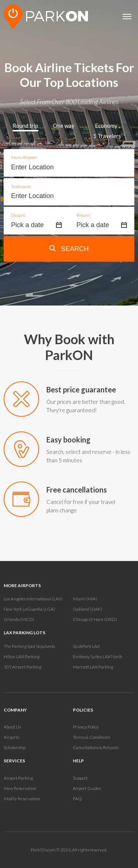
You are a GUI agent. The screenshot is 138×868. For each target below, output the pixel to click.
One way (64, 126)
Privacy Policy (86, 727)
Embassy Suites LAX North (98, 657)
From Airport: (24, 157)
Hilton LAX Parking (22, 657)
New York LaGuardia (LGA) (29, 609)
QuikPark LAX (86, 646)
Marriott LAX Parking (93, 667)
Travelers (107, 136)
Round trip (25, 126)
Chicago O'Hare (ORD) (95, 619)
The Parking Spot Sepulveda (29, 646)
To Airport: (21, 186)
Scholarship (15, 747)
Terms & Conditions (91, 737)
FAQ (77, 799)
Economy (106, 126)
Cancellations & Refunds (96, 747)
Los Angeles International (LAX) (33, 599)
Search (69, 249)
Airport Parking (18, 778)
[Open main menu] (127, 17)
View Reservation (20, 788)
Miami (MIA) (85, 599)
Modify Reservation (22, 799)
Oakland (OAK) (88, 609)
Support (80, 778)
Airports (11, 737)
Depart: (18, 215)
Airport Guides (87, 788)
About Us (12, 727)
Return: (84, 215)
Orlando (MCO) (19, 619)
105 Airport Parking (22, 667)
